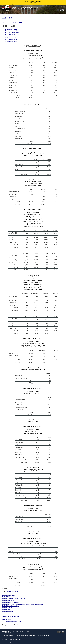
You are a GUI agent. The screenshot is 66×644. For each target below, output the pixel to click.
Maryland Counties (7, 608)
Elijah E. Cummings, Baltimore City (33, 520)
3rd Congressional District (12, 33)
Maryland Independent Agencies (10, 602)
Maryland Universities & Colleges (10, 606)
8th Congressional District (12, 41)
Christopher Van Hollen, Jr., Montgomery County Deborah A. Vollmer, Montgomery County (33, 562)
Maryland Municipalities (8, 610)
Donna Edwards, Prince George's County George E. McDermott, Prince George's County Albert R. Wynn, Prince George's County (33, 362)
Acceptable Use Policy (19, 632)
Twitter (61, 10)
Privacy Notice (31, 632)
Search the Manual (7, 620)
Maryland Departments (8, 600)
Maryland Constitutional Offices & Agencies (13, 599)
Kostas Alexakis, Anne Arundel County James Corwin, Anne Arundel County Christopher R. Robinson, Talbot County (33, 98)
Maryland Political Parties (9, 597)
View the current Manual (54, 4)
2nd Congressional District (12, 31)
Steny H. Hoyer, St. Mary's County (33, 406)
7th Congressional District (12, 39)
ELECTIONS (7, 18)
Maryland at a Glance (7, 611)
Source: (4, 592)
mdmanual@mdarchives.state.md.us (16, 621)
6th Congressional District (12, 38)
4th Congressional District (12, 34)
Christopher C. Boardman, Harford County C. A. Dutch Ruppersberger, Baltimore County (33, 177)
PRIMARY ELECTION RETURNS (13, 22)
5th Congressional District (12, 36)
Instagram (63, 10)
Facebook (58, 10)
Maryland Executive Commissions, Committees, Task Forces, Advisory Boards (22, 604)
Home (3, 632)
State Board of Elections (13, 592)
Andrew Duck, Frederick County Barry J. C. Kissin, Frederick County (33, 464)
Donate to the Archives (10, 633)
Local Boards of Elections (9, 595)
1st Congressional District (12, 29)
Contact (9, 632)
